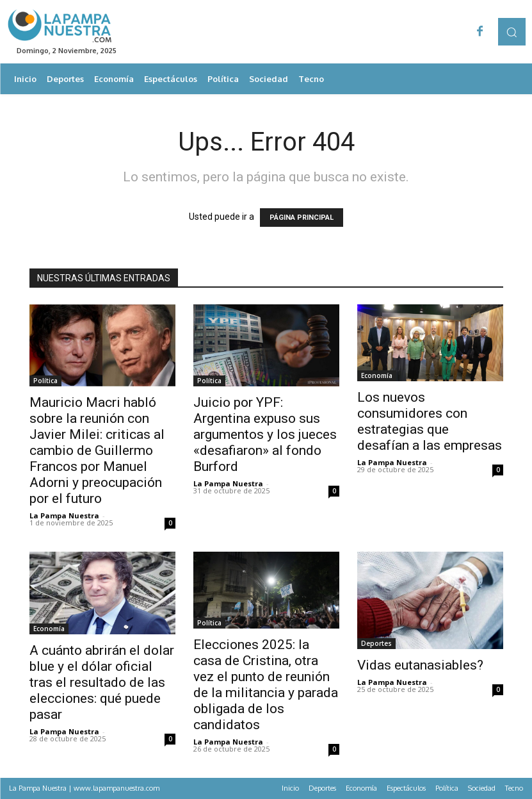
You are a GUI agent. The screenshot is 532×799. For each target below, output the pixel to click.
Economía (377, 375)
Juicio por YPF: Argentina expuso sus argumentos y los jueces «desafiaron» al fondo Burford (265, 434)
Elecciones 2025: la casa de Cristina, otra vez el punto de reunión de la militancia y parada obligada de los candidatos (266, 685)
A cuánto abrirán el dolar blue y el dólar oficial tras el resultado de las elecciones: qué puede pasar (102, 682)
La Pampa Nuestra (64, 515)
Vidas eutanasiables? (420, 665)
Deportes (376, 643)
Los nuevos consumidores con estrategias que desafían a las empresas (430, 421)
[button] (512, 32)
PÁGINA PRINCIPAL (302, 218)
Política (45, 381)
